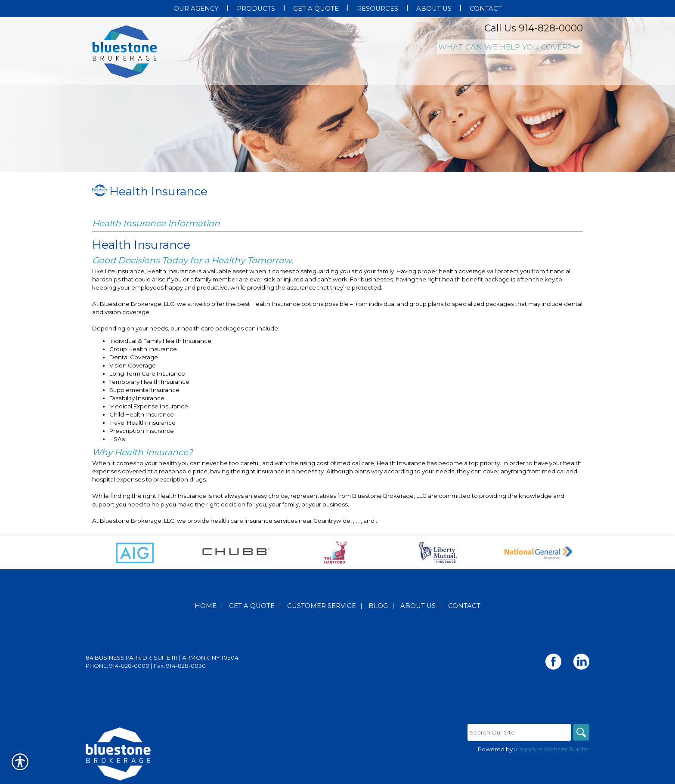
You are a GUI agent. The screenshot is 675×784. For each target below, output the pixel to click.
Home (206, 606)
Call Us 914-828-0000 (534, 28)
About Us (418, 606)
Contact (464, 606)
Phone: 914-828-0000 (118, 666)
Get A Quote (252, 606)
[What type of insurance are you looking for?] (510, 47)
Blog (378, 606)
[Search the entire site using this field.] (518, 732)
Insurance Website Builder (552, 749)
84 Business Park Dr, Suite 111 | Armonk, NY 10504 (162, 657)
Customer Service (322, 606)
